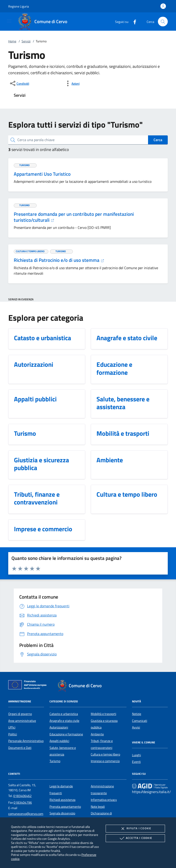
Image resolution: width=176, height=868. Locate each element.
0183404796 (23, 802)
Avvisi (136, 727)
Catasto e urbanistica (64, 714)
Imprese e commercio (105, 761)
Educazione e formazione (66, 734)
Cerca (158, 140)
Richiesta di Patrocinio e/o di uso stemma (59, 260)
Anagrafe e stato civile (64, 721)
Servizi (26, 41)
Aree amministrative (22, 721)
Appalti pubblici (59, 741)
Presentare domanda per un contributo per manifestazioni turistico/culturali (74, 217)
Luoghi (136, 755)
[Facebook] (133, 21)
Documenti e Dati (20, 748)
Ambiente (97, 734)
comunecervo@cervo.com (26, 814)
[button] (19, 6)
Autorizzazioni (59, 727)
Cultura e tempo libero (105, 754)
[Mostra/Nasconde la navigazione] (9, 21)
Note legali (98, 807)
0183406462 (22, 796)
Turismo (55, 761)
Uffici (12, 727)
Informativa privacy (104, 800)
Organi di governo (20, 714)
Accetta (135, 838)
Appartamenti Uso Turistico (42, 174)
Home (12, 41)
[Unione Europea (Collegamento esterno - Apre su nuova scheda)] (29, 686)
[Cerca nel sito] (163, 22)
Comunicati (140, 721)
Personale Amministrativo (26, 741)
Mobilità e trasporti (103, 714)
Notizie (137, 714)
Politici (13, 734)
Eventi (136, 762)
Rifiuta (135, 829)
